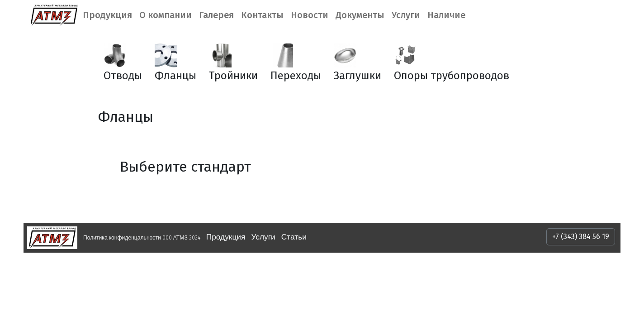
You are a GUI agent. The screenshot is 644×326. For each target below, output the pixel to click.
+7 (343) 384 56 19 (581, 237)
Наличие (446, 15)
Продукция (107, 15)
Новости (310, 15)
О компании (166, 15)
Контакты (262, 15)
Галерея (216, 15)
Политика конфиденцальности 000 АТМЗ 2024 (142, 238)
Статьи (294, 237)
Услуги (406, 15)
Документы (360, 15)
